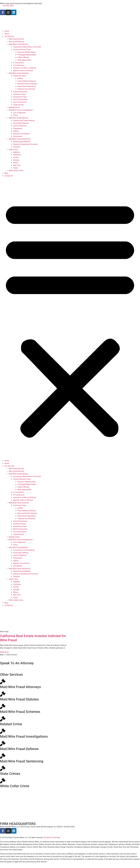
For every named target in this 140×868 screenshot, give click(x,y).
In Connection (18, 63)
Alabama (17, 152)
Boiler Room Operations (27, 86)
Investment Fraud (20, 97)
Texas (15, 168)
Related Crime (14, 107)
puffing (20, 78)
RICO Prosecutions (20, 99)
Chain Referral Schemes (27, 81)
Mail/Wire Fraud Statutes (18, 44)
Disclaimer (48, 837)
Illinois (16, 163)
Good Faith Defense (21, 123)
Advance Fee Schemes (26, 89)
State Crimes (10, 774)
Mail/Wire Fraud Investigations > (21, 110)
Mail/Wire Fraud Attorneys (20, 687)
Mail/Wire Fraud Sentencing (20, 139)
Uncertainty (18, 136)
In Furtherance (19, 65)
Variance (17, 147)
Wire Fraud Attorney (16, 42)
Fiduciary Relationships (27, 52)
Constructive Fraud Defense (24, 121)
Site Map (57, 837)
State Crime (13, 149)
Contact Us (9, 176)
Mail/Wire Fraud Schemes (19, 73)
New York (17, 165)
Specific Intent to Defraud (23, 71)
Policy (15, 115)
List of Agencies (19, 113)
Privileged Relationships (27, 55)
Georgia (16, 160)
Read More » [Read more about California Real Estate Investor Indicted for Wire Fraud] (5, 652)
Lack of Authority (20, 126)
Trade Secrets (18, 105)
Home (7, 31)
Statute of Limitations (22, 134)
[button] (70, 318)
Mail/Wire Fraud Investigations (24, 736)
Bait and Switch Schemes (27, 84)
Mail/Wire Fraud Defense (18, 118)
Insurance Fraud (19, 94)
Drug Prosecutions (20, 92)
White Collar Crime (16, 171)
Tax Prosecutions (20, 102)
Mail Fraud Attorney (16, 39)
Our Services (9, 36)
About (7, 34)
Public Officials (23, 57)
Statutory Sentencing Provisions (26, 144)
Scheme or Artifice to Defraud (25, 68)
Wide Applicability (24, 60)
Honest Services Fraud (22, 50)
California (17, 155)
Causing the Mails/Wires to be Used (27, 47)
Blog (6, 173)
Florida (16, 157)
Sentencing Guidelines (22, 142)
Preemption (18, 128)
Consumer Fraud (20, 76)
